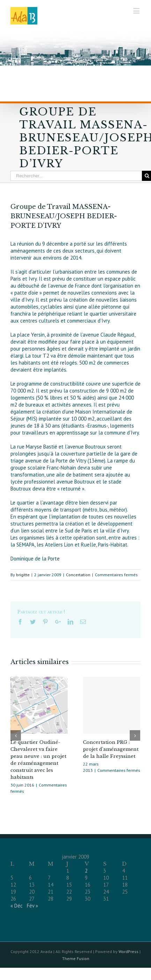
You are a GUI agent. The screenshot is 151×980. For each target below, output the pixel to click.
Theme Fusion (76, 958)
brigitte (23, 575)
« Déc (17, 906)
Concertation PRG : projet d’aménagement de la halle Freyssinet (111, 749)
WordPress (129, 951)
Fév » (32, 906)
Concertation (78, 575)
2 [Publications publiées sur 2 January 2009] (86, 871)
